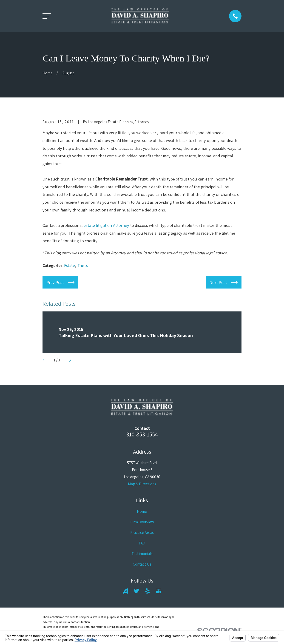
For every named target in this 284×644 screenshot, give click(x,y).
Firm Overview (142, 522)
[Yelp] (148, 591)
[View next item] (67, 360)
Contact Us (142, 564)
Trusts (83, 266)
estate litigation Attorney (106, 225)
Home (142, 511)
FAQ (142, 543)
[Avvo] (125, 591)
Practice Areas (142, 533)
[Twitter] (136, 591)
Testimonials (142, 554)
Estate (70, 266)
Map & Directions (142, 484)
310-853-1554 (142, 434)
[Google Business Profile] (159, 591)
